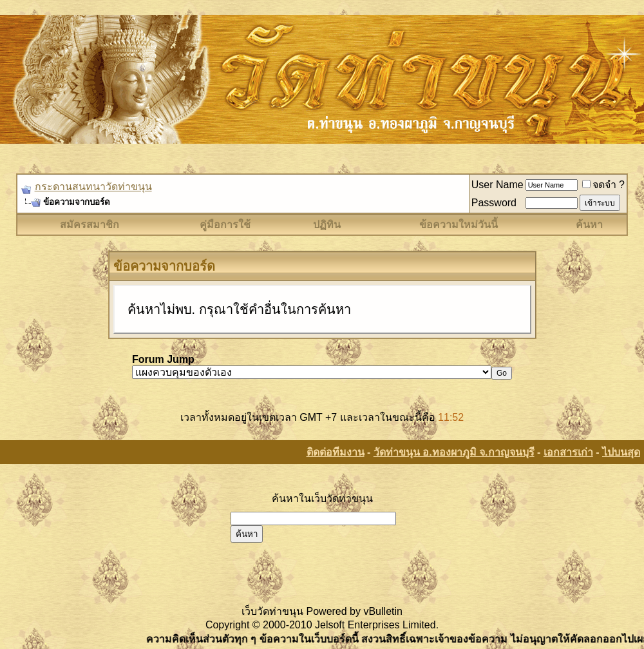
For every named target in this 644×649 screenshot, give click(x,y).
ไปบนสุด (621, 452)
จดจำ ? (603, 185)
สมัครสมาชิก (90, 225)
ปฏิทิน (327, 225)
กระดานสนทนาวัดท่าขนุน (93, 187)
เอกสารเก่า (568, 452)
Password (494, 203)
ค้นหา (589, 225)
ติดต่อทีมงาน (336, 452)
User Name (497, 185)
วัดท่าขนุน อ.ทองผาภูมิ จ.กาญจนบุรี (454, 452)
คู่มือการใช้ (225, 225)
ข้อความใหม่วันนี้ (459, 225)
